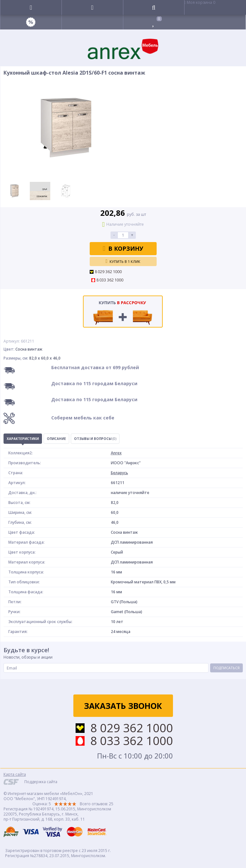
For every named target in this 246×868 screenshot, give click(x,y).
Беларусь (119, 473)
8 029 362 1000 (108, 272)
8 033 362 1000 (110, 280)
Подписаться (226, 668)
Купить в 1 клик (123, 261)
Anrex (116, 453)
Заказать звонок (123, 706)
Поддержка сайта (41, 782)
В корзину (123, 248)
